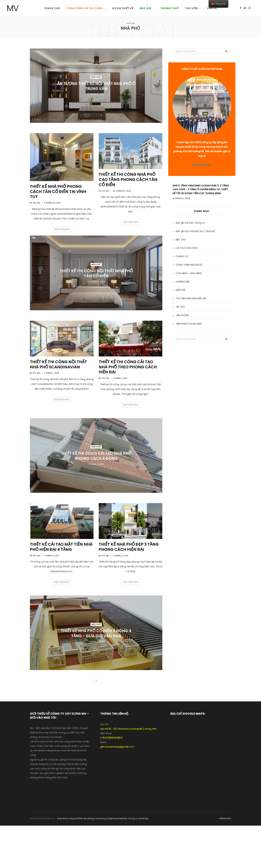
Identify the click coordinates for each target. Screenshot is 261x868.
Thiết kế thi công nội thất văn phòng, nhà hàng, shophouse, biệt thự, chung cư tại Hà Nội (103, 818)
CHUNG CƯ (182, 256)
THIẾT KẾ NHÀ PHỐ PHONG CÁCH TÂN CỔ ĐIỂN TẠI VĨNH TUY (58, 192)
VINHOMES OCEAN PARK (189, 324)
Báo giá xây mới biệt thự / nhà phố (195, 231)
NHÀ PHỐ (96, 77)
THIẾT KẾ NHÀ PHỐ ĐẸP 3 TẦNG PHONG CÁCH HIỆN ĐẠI (129, 547)
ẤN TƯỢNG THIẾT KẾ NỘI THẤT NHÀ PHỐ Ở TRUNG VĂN (96, 86)
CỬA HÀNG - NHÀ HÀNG (189, 273)
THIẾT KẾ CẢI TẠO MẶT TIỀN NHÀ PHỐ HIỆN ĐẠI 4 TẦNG (61, 547)
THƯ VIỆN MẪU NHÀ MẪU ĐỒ (191, 298)
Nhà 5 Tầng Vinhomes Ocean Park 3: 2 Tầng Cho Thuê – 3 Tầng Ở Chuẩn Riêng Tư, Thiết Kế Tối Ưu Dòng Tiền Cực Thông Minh (201, 189)
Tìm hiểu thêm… (202, 165)
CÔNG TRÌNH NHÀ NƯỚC (189, 265)
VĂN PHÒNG (182, 315)
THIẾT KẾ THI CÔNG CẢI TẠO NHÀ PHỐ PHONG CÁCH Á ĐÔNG (96, 456)
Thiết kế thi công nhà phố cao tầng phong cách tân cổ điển (128, 180)
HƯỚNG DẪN (183, 282)
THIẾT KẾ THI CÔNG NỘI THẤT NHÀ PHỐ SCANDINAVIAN (58, 364)
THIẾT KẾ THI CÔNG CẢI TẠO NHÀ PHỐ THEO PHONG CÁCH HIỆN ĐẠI (128, 367)
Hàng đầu (224, 818)
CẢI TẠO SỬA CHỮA (187, 248)
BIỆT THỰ (181, 240)
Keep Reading (62, 229)
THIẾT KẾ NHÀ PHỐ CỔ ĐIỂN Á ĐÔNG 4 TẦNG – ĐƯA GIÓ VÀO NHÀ (96, 633)
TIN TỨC (180, 307)
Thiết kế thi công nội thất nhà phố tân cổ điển (96, 274)
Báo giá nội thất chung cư (190, 223)
